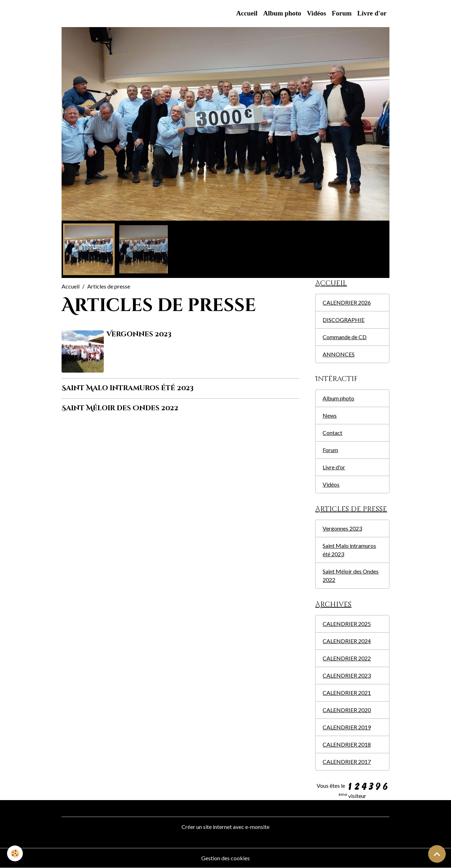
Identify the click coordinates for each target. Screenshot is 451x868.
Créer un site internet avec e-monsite (225, 827)
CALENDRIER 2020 (347, 710)
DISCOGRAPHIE (344, 320)
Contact (332, 433)
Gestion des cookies (225, 858)
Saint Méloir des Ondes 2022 (120, 408)
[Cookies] (15, 853)
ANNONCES (339, 354)
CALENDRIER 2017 (347, 762)
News (330, 415)
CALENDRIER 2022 (347, 658)
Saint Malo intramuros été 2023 (128, 388)
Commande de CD (345, 337)
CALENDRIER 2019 (347, 727)
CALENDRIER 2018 (347, 744)
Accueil (247, 13)
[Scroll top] (437, 854)
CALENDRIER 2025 (347, 624)
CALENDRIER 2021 (347, 693)
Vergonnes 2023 (139, 334)
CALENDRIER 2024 (347, 641)
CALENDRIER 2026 (347, 302)
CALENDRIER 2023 (347, 675)
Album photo (282, 13)
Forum (342, 13)
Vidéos (316, 13)
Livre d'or (372, 13)
